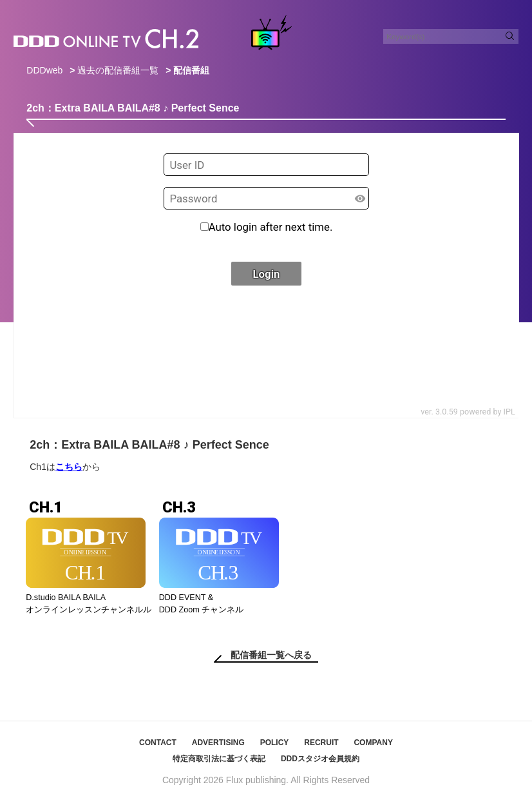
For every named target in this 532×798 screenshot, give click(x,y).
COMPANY (373, 743)
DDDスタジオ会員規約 (320, 759)
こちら (69, 467)
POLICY (275, 743)
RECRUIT (321, 743)
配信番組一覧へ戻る (271, 655)
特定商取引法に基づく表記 (219, 759)
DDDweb (44, 70)
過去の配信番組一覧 (118, 70)
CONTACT (158, 743)
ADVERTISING (218, 743)
